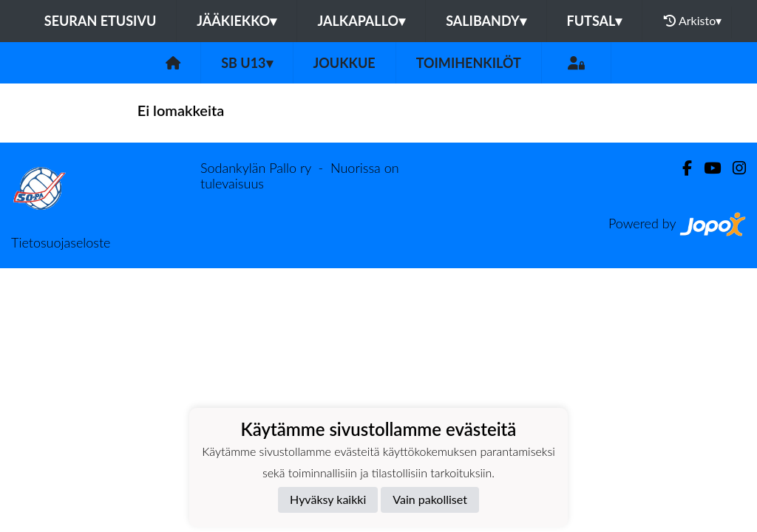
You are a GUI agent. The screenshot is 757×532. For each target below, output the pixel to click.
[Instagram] (733, 168)
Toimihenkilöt (469, 63)
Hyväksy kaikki (328, 499)
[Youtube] (706, 168)
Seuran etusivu (101, 21)
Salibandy (486, 21)
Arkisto (693, 21)
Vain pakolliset (430, 499)
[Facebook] (681, 168)
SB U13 (247, 63)
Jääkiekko (237, 21)
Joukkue (344, 63)
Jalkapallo (361, 21)
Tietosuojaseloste (61, 242)
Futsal (595, 21)
